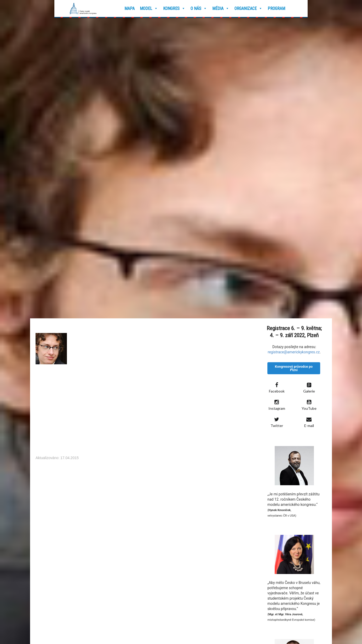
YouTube (309, 405)
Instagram (277, 405)
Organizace (248, 8)
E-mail (309, 422)
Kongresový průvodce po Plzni (294, 368)
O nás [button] (199, 8)
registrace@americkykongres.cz (294, 352)
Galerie (309, 388)
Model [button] (149, 8)
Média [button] (221, 8)
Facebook (277, 388)
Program (276, 8)
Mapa (130, 8)
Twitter (277, 422)
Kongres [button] (174, 8)
